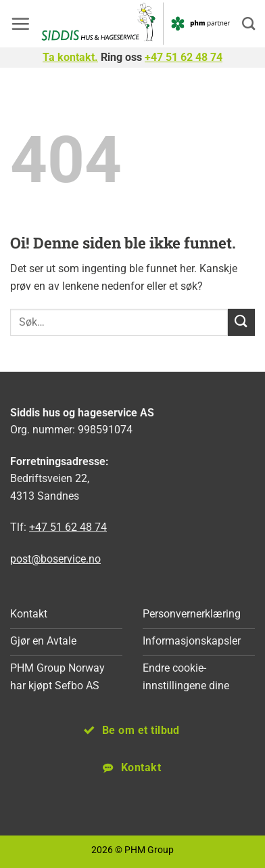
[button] (20, 24)
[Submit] (241, 322)
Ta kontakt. (70, 57)
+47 (184, 57)
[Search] (248, 23)
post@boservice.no (55, 559)
